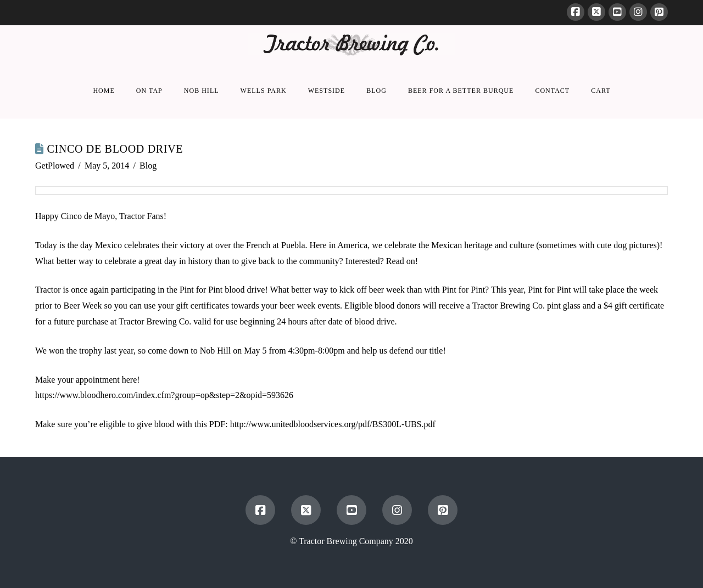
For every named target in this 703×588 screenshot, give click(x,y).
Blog (148, 166)
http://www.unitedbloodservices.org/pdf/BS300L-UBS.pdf (333, 424)
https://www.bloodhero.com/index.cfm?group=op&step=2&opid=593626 (164, 395)
